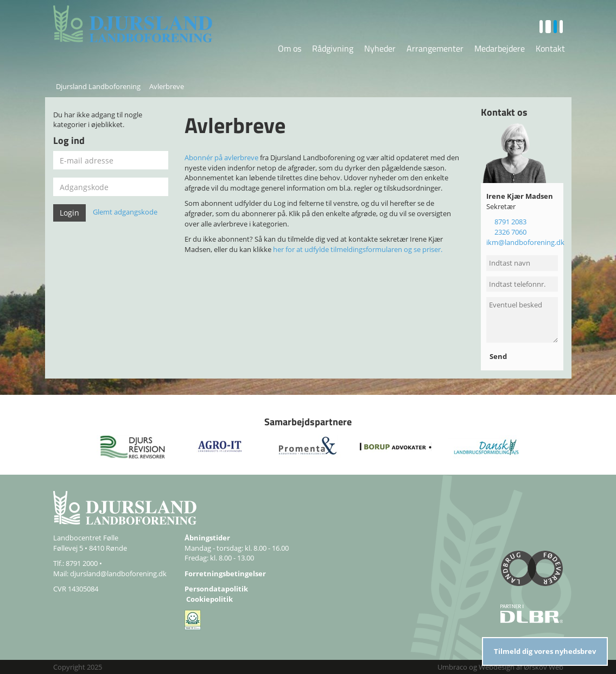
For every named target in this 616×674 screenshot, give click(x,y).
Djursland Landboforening (98, 86)
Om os (290, 48)
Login (69, 213)
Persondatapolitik (216, 589)
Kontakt (550, 48)
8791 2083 (510, 222)
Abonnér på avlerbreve (221, 158)
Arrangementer (435, 48)
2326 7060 (510, 232)
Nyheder (380, 48)
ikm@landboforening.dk (525, 242)
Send (499, 356)
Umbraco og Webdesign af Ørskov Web (500, 667)
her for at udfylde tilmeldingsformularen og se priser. (358, 249)
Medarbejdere (500, 48)
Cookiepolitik (209, 599)
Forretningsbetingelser (225, 574)
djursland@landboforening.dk (118, 574)
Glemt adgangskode (125, 212)
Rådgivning (333, 48)
